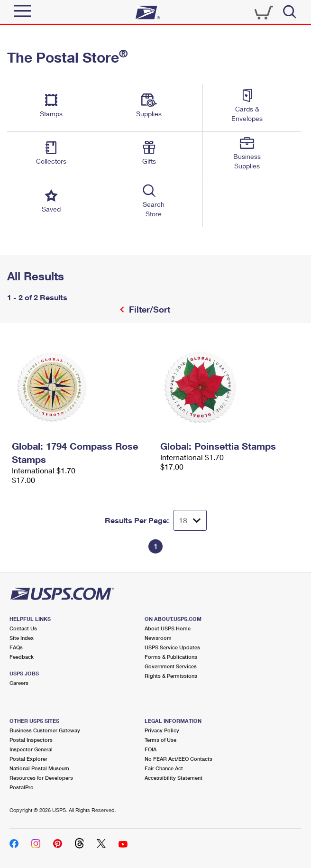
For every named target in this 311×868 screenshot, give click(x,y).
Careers (19, 683)
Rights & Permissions (171, 676)
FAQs (16, 647)
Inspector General (31, 749)
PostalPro (22, 787)
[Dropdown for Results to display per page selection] (190, 520)
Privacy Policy (162, 730)
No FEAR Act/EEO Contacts (178, 759)
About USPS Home (168, 628)
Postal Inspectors (31, 740)
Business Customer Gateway (45, 730)
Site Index (22, 638)
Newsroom (158, 638)
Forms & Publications (171, 657)
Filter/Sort (148, 309)
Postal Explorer (28, 759)
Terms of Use (160, 740)
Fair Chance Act (164, 768)
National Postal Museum (39, 768)
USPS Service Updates (172, 647)
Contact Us (23, 628)
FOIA (151, 749)
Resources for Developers (41, 778)
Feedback (22, 657)
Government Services (171, 666)
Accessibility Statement (174, 778)
